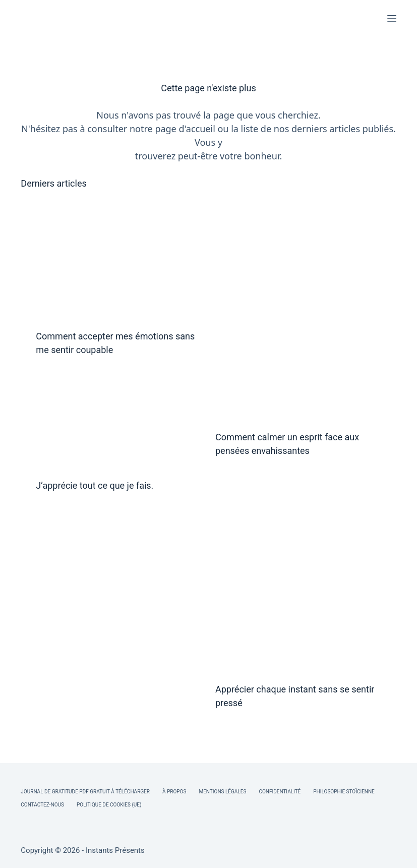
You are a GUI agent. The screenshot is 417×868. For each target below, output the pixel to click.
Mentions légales (222, 792)
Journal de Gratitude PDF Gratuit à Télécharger (85, 792)
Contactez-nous (42, 805)
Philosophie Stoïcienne (344, 792)
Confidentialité (280, 792)
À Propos (174, 792)
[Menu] (392, 19)
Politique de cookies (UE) (109, 805)
